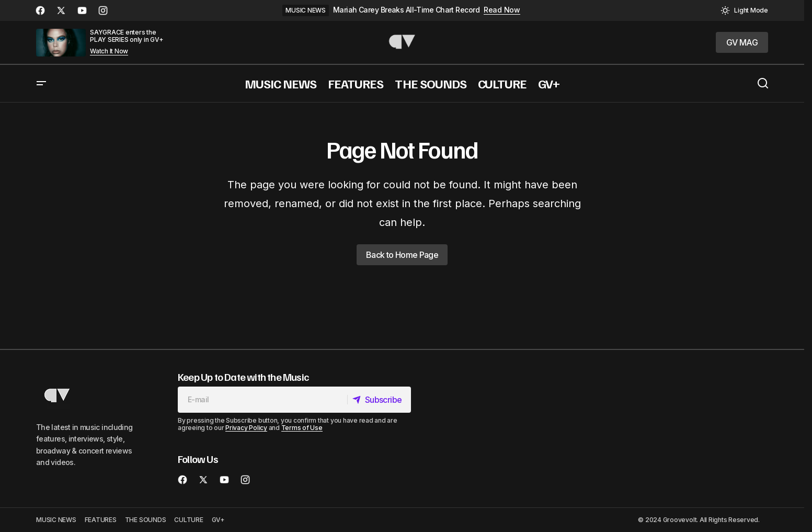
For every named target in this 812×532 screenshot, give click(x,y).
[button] (744, 10)
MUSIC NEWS (306, 10)
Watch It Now (109, 51)
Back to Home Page (402, 255)
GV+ (218, 520)
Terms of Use (302, 428)
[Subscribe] (378, 400)
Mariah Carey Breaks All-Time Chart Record (406, 10)
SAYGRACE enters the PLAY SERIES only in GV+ (127, 36)
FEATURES (101, 520)
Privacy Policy (246, 428)
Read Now (502, 10)
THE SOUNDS (146, 520)
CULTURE (188, 520)
